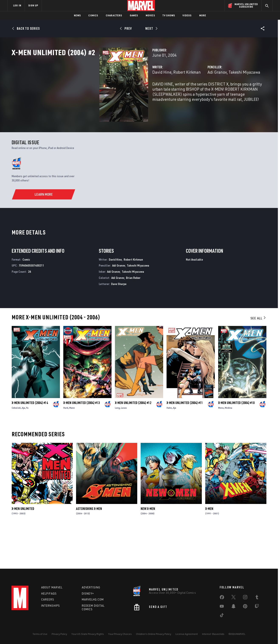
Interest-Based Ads (213, 634)
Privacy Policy (59, 634)
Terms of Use (40, 634)
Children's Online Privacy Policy (154, 634)
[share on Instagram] (245, 598)
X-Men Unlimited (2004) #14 (30, 442)
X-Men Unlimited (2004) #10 (236, 442)
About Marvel (52, 587)
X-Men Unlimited (23, 547)
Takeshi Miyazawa (214, 91)
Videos (187, 15)
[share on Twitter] (233, 598)
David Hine (100, 91)
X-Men (209, 547)
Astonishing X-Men (89, 547)
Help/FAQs (49, 593)
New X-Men (148, 547)
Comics (93, 15)
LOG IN (17, 5)
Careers (48, 599)
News (77, 15)
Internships (51, 606)
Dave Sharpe (119, 322)
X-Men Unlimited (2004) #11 (185, 442)
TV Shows (169, 15)
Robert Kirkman (126, 91)
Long (117, 447)
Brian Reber (133, 316)
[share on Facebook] (222, 598)
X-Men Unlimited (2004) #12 (133, 442)
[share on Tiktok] (222, 616)
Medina (228, 447)
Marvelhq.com (93, 599)
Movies (150, 15)
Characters (114, 15)
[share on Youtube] (222, 607)
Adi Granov (187, 91)
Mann (72, 447)
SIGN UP (33, 5)
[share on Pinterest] (245, 607)
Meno (221, 447)
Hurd (66, 447)
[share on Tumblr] (257, 598)
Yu (27, 447)
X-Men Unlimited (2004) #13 (81, 442)
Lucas (124, 447)
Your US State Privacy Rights (88, 634)
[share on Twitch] (257, 607)
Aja (23, 447)
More (203, 15)
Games (134, 15)
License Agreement (187, 634)
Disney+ (88, 593)
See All (258, 357)
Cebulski (16, 447)
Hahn (169, 447)
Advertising (91, 587)
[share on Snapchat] (233, 607)
